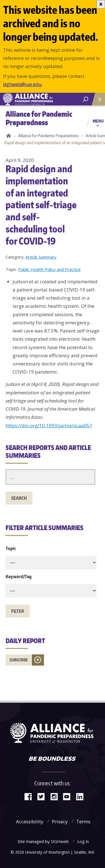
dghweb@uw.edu (22, 84)
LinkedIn (82, 796)
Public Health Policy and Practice (49, 269)
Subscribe (19, 660)
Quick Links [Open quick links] (96, 101)
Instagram (56, 796)
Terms (83, 821)
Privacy (60, 821)
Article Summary (41, 257)
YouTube (69, 796)
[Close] (101, 4)
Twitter (43, 796)
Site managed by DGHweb (43, 841)
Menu (98, 121)
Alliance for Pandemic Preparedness (48, 136)
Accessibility (30, 821)
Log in (83, 841)
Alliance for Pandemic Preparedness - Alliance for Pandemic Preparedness (42, 99)
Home (8, 136)
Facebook (30, 796)
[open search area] (86, 99)
